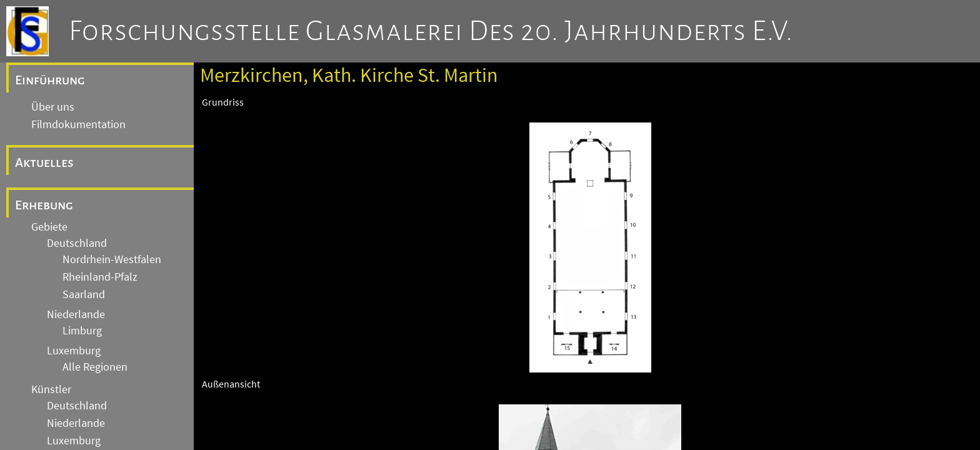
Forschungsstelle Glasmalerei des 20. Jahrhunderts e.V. (431, 31)
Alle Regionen (95, 367)
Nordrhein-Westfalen (112, 259)
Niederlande (76, 314)
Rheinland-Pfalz (100, 277)
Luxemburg (74, 351)
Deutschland (77, 243)
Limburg (82, 331)
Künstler (51, 389)
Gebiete (49, 227)
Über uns (53, 107)
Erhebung (44, 205)
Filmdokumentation (78, 124)
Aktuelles (44, 162)
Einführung (50, 80)
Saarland (84, 294)
